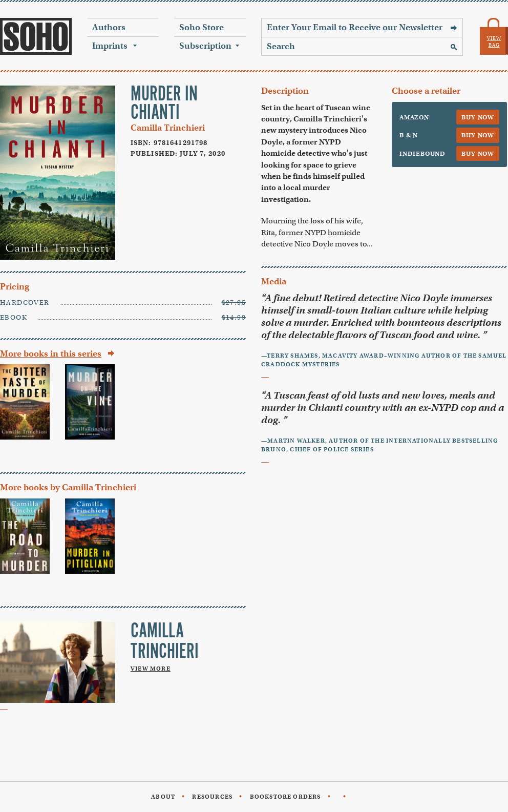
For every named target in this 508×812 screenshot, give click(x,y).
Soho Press (36, 36)
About (163, 797)
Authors (109, 27)
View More (151, 669)
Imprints (110, 46)
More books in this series (51, 354)
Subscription (205, 46)
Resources (212, 797)
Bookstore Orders (285, 797)
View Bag (494, 42)
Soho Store (202, 27)
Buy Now (478, 117)
